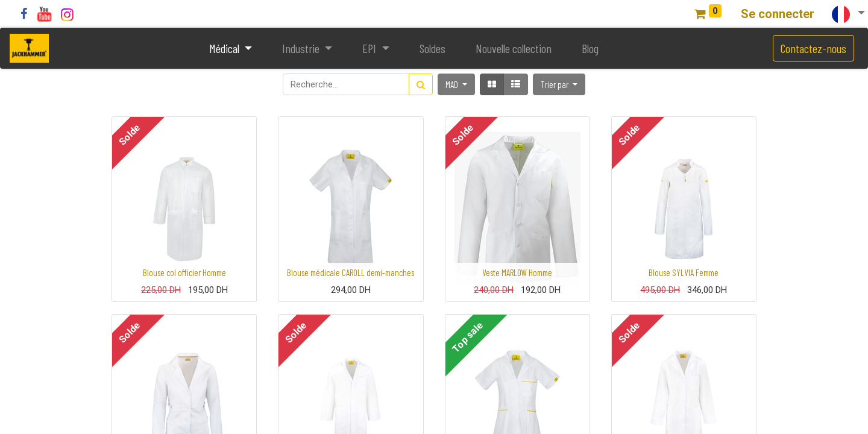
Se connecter (778, 14)
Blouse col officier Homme (184, 272)
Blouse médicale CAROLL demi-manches (351, 272)
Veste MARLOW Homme (517, 272)
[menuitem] (432, 48)
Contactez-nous (813, 48)
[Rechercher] (421, 84)
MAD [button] (453, 84)
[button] (559, 84)
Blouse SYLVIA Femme (684, 272)
